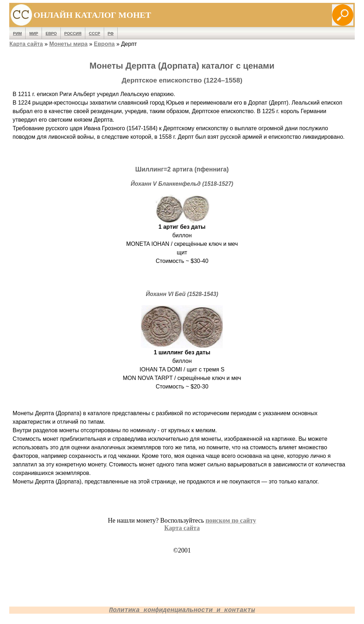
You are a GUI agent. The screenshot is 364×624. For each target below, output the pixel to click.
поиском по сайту (231, 520)
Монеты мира (69, 44)
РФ (111, 33)
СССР (95, 33)
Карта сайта (26, 44)
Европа (104, 44)
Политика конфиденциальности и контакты (182, 610)
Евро (51, 33)
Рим (18, 33)
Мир (34, 33)
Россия (73, 33)
